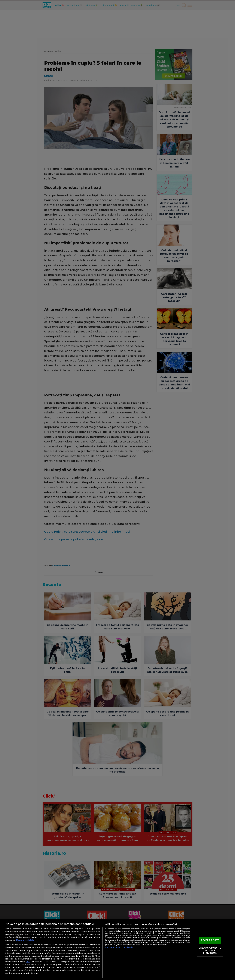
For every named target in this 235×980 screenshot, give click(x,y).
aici (28, 962)
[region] (117, 950)
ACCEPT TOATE (210, 940)
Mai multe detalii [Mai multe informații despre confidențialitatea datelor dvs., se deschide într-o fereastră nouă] (25, 940)
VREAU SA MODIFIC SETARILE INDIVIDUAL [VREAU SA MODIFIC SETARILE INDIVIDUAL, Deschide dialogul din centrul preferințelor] (210, 950)
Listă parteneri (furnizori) (119, 947)
